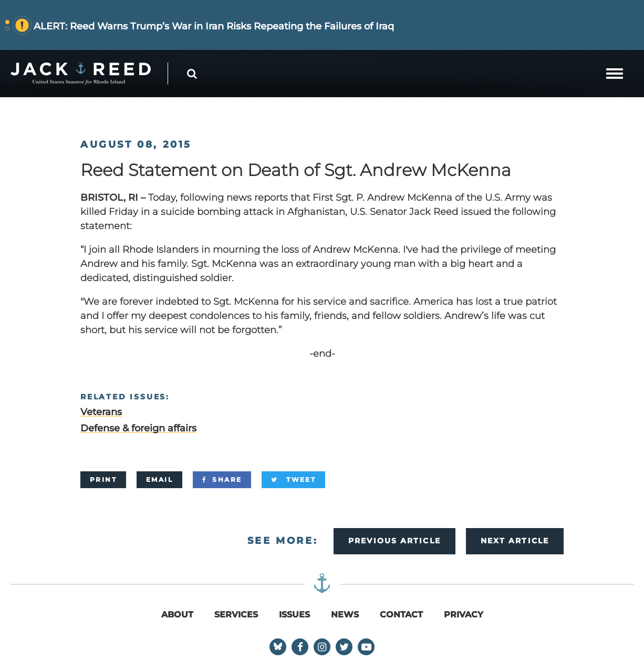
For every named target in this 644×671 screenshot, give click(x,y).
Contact (401, 615)
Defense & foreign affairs (138, 428)
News (345, 615)
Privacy (464, 615)
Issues (294, 615)
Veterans (101, 412)
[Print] (103, 480)
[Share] (222, 480)
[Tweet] (293, 480)
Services (236, 615)
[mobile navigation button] (615, 74)
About (177, 615)
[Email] (159, 480)
